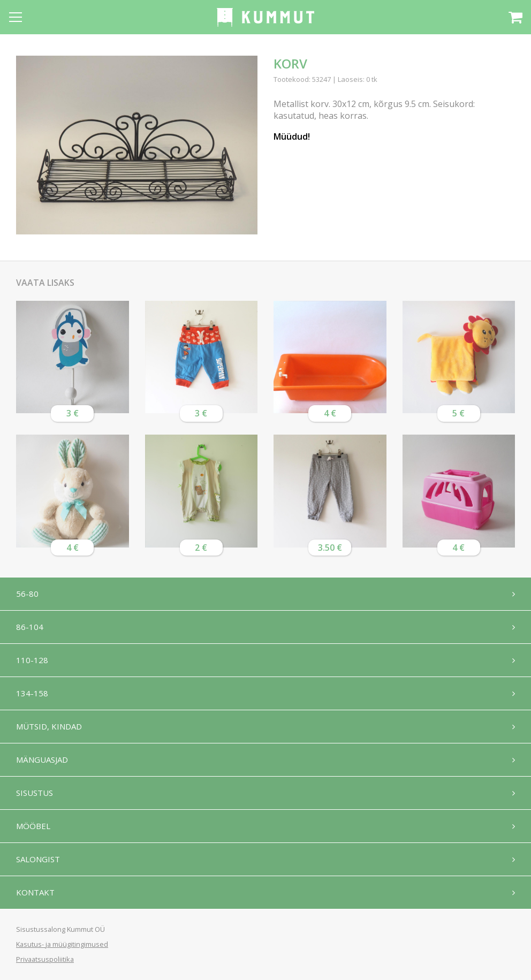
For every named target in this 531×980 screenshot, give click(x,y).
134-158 (32, 693)
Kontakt (35, 892)
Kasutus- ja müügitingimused (62, 944)
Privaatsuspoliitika (45, 959)
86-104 (30, 627)
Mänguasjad (42, 759)
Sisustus (35, 793)
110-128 (32, 660)
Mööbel (33, 826)
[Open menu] (16, 17)
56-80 (27, 594)
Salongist (38, 859)
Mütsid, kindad (49, 726)
